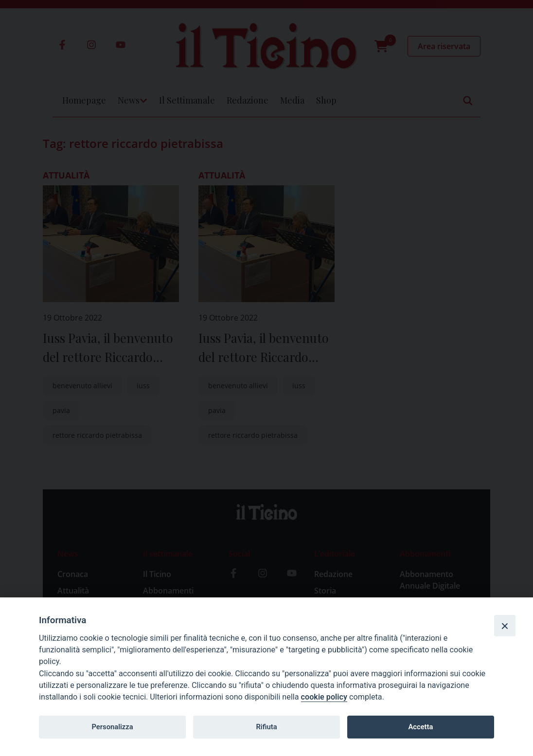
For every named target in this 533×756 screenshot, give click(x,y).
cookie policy (324, 697)
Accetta (420, 727)
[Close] (505, 626)
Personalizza (112, 727)
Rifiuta (266, 727)
